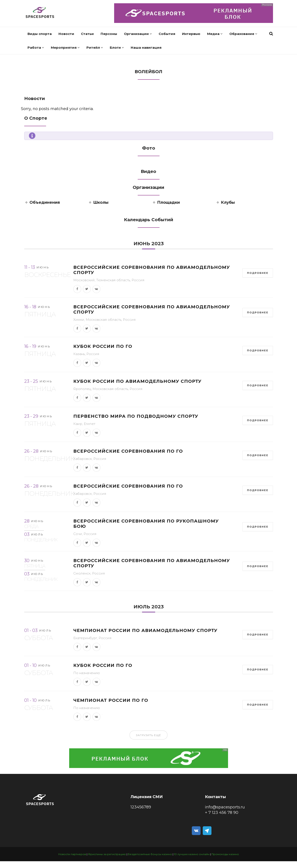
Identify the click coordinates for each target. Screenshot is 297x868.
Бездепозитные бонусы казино (150, 854)
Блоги (117, 47)
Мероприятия (65, 47)
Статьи (87, 34)
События (167, 34)
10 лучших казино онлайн (192, 854)
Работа (36, 47)
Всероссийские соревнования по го (128, 451)
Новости (66, 34)
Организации (138, 34)
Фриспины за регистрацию (107, 854)
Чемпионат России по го (111, 700)
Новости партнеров (72, 854)
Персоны (109, 34)
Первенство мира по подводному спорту (136, 416)
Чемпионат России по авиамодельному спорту (145, 630)
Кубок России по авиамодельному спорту (137, 381)
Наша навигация (146, 47)
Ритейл (95, 47)
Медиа (215, 34)
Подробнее (258, 273)
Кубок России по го (103, 346)
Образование (243, 34)
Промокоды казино (225, 854)
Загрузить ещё (148, 735)
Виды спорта (40, 34)
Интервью (191, 34)
